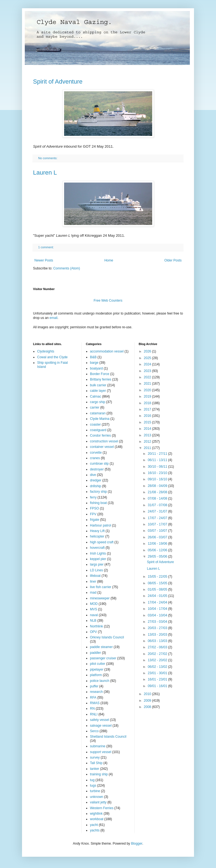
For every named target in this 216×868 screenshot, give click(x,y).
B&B (93, 357)
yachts (95, 830)
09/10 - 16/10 (158, 479)
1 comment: (46, 247)
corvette (96, 453)
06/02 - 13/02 (158, 667)
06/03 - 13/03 (158, 641)
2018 (148, 403)
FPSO (95, 508)
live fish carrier (101, 587)
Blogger (137, 844)
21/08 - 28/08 (158, 492)
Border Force (100, 374)
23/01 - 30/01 (158, 673)
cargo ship (98, 402)
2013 (148, 435)
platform (96, 675)
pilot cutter (98, 664)
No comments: (48, 158)
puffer (94, 686)
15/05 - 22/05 (158, 577)
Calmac (96, 396)
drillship (96, 486)
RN (92, 709)
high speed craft (102, 542)
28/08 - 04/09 (158, 486)
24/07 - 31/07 (158, 511)
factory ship (98, 492)
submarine (98, 746)
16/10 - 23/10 (158, 473)
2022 (148, 377)
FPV (93, 514)
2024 (148, 364)
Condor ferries (100, 436)
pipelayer (97, 669)
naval (94, 615)
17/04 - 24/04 (158, 602)
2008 (148, 707)
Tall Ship (96, 763)
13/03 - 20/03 (158, 635)
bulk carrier (98, 385)
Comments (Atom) (66, 268)
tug (92, 780)
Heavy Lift (97, 531)
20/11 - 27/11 (158, 454)
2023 (148, 371)
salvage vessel (101, 726)
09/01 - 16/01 (158, 686)
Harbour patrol (101, 525)
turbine (95, 791)
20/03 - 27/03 (158, 628)
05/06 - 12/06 (158, 550)
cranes (95, 458)
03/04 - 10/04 (158, 615)
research (96, 692)
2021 (148, 384)
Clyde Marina (100, 419)
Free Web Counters (108, 301)
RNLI (94, 714)
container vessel (102, 447)
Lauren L (45, 173)
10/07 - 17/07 (158, 524)
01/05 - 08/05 (158, 589)
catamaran (98, 413)
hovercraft (97, 548)
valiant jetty (98, 802)
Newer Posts (44, 260)
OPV (93, 632)
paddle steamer (101, 647)
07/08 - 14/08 (158, 498)
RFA (93, 698)
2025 (148, 358)
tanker (95, 769)
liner (93, 582)
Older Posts (173, 260)
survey (95, 757)
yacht (94, 825)
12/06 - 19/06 (158, 544)
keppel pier (98, 559)
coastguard (98, 430)
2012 (148, 442)
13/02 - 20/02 (158, 660)
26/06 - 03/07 (158, 537)
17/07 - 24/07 (158, 518)
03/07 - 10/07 (158, 531)
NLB (93, 621)
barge (94, 363)
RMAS (95, 703)
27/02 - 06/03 (158, 647)
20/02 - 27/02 (158, 654)
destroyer (97, 469)
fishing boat (98, 503)
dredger (96, 480)
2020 (148, 390)
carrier (95, 407)
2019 (148, 396)
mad (93, 593)
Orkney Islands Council (107, 637)
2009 (148, 701)
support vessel (101, 752)
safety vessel (99, 720)
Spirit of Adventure (58, 82)
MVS (94, 609)
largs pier (97, 564)
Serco (94, 731)
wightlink (96, 814)
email (54, 318)
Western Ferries (102, 808)
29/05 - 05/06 (158, 556)
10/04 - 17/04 (158, 609)
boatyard (96, 368)
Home (109, 260)
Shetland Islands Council (108, 737)
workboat (97, 819)
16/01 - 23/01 (158, 679)
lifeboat (95, 576)
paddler (95, 653)
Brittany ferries (101, 379)
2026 (148, 351)
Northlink (96, 626)
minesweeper (100, 598)
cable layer (98, 391)
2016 (148, 416)
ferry (93, 497)
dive (93, 475)
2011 (148, 448)
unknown (97, 797)
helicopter (97, 536)
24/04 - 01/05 (158, 596)
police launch (100, 681)
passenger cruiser (103, 658)
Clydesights (46, 351)
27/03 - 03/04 (158, 622)
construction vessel (104, 441)
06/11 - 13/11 (158, 460)
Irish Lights (98, 553)
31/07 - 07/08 (158, 505)
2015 (148, 422)
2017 (148, 409)
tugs (93, 786)
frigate (95, 520)
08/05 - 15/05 (158, 583)
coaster (95, 425)
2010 (148, 694)
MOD (94, 604)
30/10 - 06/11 (158, 467)
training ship (99, 774)
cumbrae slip (99, 464)
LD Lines (96, 570)
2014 (148, 429)
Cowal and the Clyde (52, 357)
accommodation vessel (107, 351)
